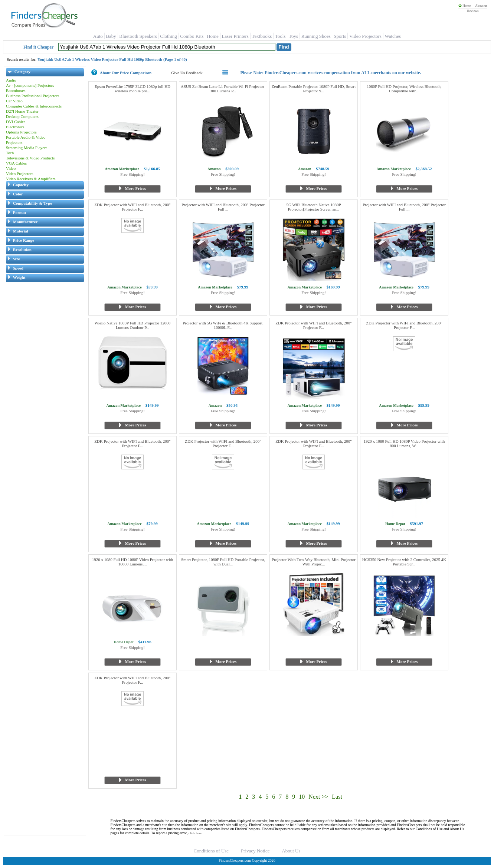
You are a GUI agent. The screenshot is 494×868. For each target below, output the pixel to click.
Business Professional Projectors (33, 96)
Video (11, 168)
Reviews (473, 11)
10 (302, 797)
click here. (195, 833)
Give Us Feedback (187, 73)
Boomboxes (16, 90)
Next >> (318, 797)
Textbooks (262, 36)
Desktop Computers (22, 116)
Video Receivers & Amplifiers (31, 179)
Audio (11, 80)
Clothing (169, 36)
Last (337, 797)
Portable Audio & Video (26, 137)
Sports (340, 36)
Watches (393, 36)
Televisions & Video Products (30, 158)
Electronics (15, 127)
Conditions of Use (211, 851)
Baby (111, 36)
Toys (293, 36)
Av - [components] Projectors (30, 85)
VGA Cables (16, 163)
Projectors (14, 142)
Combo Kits (192, 36)
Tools (280, 36)
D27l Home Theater (22, 111)
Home (464, 6)
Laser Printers (235, 36)
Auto (98, 36)
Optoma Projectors (21, 132)
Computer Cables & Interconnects (34, 106)
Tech (10, 153)
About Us (291, 851)
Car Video (14, 101)
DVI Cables (16, 122)
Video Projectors (365, 36)
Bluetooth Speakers (138, 36)
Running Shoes (316, 36)
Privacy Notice (255, 851)
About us (481, 6)
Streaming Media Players (27, 148)
